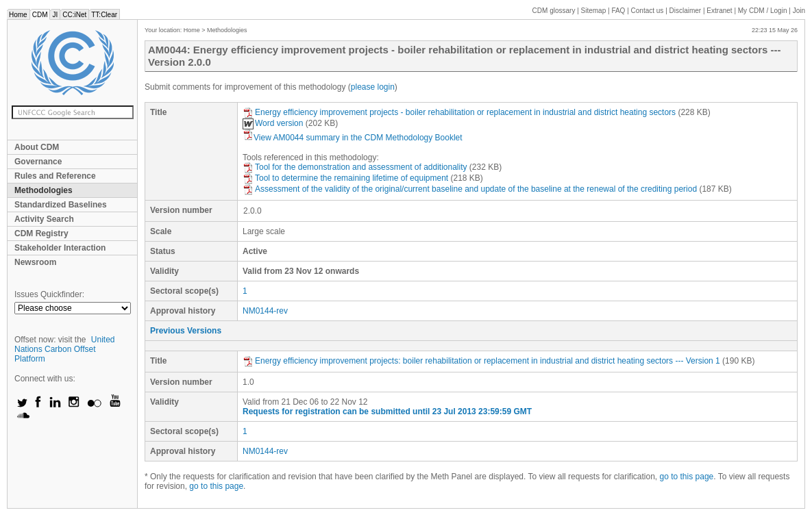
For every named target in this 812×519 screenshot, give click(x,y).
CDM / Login (763, 11)
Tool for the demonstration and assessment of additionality (355, 167)
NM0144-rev (265, 311)
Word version (273, 123)
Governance (38, 162)
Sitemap (594, 11)
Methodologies (44, 190)
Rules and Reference (55, 176)
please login (373, 87)
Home (18, 15)
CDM (40, 15)
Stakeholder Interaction (60, 248)
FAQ (618, 11)
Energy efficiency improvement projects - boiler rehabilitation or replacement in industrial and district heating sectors (459, 112)
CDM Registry (41, 233)
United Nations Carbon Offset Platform (65, 349)
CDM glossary (554, 11)
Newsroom (35, 262)
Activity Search (44, 219)
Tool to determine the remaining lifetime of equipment (345, 178)
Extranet (719, 11)
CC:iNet (74, 15)
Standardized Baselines (61, 205)
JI (55, 15)
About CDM (37, 147)
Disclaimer (686, 11)
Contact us (648, 11)
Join (799, 11)
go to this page (687, 477)
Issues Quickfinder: (49, 294)
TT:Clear (104, 15)
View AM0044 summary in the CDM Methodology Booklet (353, 138)
